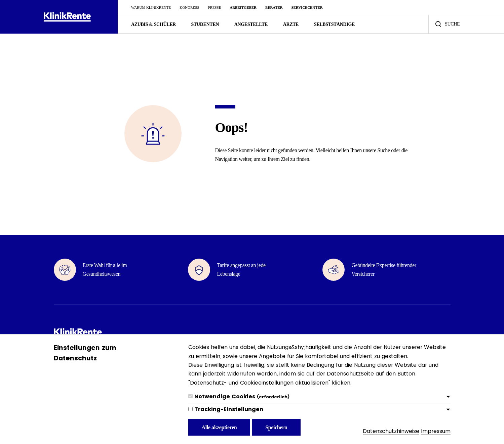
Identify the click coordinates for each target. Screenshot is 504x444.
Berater (274, 8)
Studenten (205, 24)
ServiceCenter (307, 8)
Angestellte (251, 24)
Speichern (276, 427)
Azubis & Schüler (153, 24)
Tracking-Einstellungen (229, 409)
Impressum (436, 431)
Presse (214, 8)
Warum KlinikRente (151, 8)
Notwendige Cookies (242, 396)
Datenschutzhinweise (391, 431)
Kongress (189, 8)
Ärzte (291, 24)
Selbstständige (334, 24)
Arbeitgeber (243, 8)
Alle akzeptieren (219, 427)
